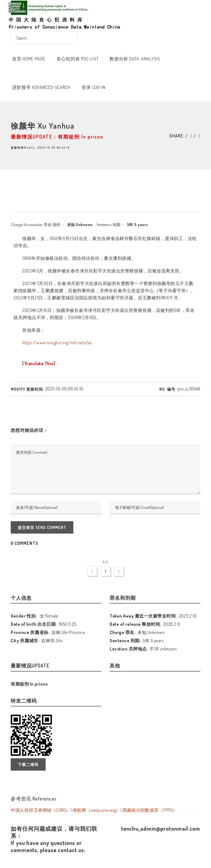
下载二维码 (28, 764)
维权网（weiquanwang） (97, 810)
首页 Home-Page (29, 59)
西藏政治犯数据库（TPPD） (150, 810)
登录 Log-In (94, 87)
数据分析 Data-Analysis (135, 59)
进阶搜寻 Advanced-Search (41, 87)
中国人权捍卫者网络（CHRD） (41, 810)
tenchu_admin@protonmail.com (161, 828)
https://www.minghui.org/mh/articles (57, 343)
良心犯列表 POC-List (78, 59)
